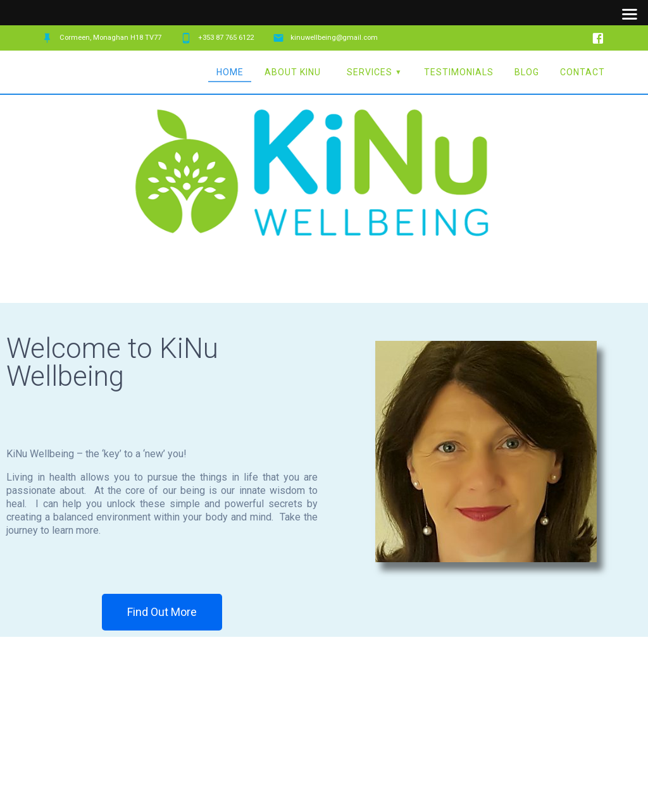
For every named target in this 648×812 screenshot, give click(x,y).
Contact (583, 72)
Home (230, 72)
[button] (162, 612)
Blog (527, 72)
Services (370, 72)
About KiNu (293, 72)
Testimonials (459, 72)
